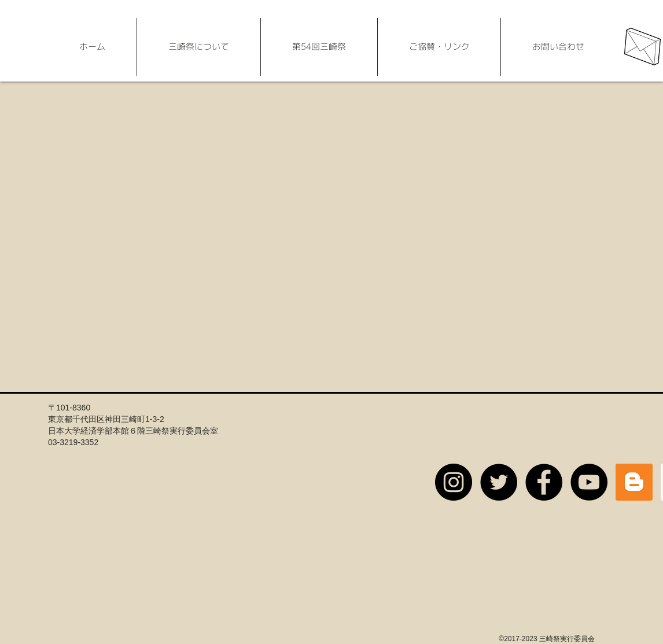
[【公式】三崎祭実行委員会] (499, 482)
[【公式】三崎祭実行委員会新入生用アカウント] (454, 482)
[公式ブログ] (634, 482)
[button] (199, 47)
